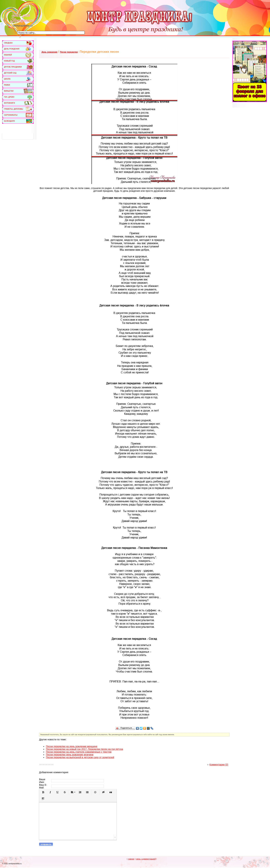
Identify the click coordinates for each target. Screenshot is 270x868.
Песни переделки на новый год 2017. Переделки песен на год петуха (84, 749)
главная (131, 859)
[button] (43, 792)
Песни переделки (69, 52)
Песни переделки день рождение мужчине (70, 755)
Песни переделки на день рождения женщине (72, 746)
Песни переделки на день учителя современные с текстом (79, 752)
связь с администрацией (146, 859)
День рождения (49, 52)
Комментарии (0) (218, 765)
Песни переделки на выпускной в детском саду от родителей (80, 757)
